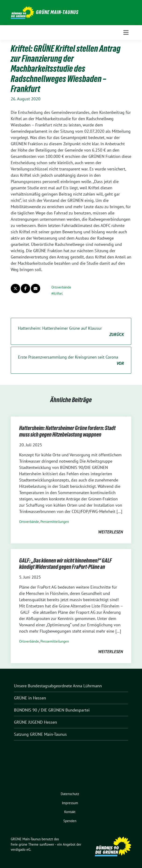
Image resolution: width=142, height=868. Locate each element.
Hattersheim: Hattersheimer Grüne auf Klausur (71, 332)
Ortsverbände (61, 287)
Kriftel (58, 293)
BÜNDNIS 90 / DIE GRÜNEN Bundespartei (52, 710)
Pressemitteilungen (55, 522)
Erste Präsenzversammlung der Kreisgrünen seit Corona (71, 360)
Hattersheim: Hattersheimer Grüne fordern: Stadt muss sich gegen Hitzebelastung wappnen (67, 431)
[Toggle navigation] (126, 33)
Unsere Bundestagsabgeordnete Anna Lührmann (58, 686)
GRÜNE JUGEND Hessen (35, 722)
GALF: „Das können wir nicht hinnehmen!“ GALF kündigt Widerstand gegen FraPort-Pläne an (66, 564)
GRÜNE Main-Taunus (57, 12)
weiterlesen (110, 532)
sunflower (47, 844)
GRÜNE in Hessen (30, 698)
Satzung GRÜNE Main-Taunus (40, 734)
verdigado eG (21, 849)
